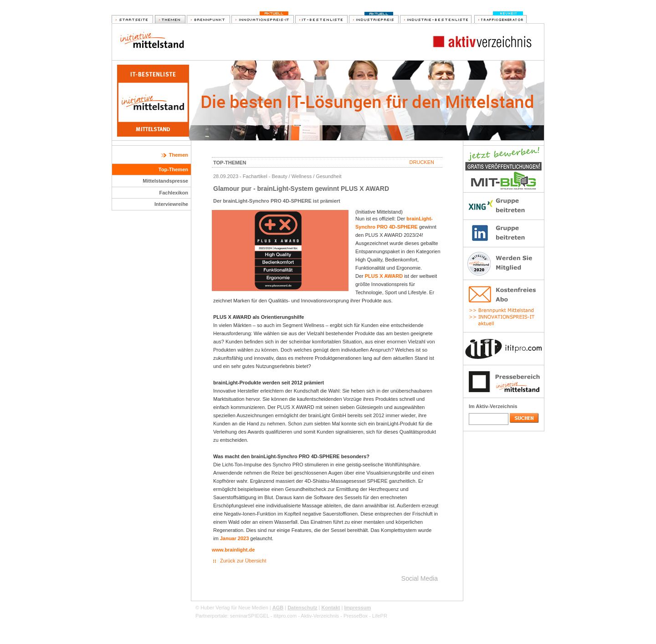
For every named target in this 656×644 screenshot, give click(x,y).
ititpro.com (285, 616)
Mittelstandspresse (165, 181)
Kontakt (331, 608)
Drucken (422, 162)
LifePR (380, 616)
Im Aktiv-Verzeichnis (493, 406)
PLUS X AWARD (384, 276)
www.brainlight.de (233, 550)
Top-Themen (173, 169)
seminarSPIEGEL (250, 616)
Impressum (357, 608)
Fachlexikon (174, 193)
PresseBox (356, 616)
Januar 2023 (235, 538)
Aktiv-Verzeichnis (320, 616)
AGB (278, 608)
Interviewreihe (171, 204)
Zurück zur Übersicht (243, 561)
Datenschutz (302, 608)
